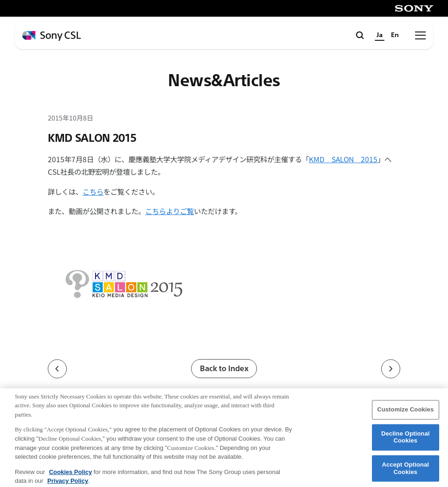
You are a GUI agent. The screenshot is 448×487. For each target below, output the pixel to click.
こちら (93, 191)
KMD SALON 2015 (343, 159)
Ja (380, 35)
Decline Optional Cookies (406, 441)
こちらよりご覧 (170, 211)
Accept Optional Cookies (405, 472)
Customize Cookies (405, 414)
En (395, 35)
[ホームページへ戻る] (52, 36)
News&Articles (224, 81)
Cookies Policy (70, 476)
